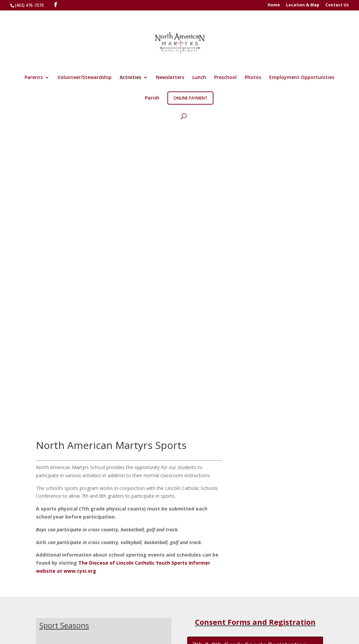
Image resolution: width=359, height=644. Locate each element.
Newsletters (170, 78)
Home (274, 5)
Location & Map (303, 5)
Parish (152, 98)
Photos (253, 78)
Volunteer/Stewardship (85, 78)
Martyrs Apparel (78, 613)
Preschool (225, 78)
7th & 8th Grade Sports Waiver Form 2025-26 (250, 389)
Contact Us (337, 5)
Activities (130, 78)
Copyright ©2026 (128, 631)
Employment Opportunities (302, 78)
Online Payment (190, 98)
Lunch (199, 78)
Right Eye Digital (83, 631)
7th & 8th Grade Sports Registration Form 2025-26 (250, 353)
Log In (197, 613)
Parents (34, 78)
